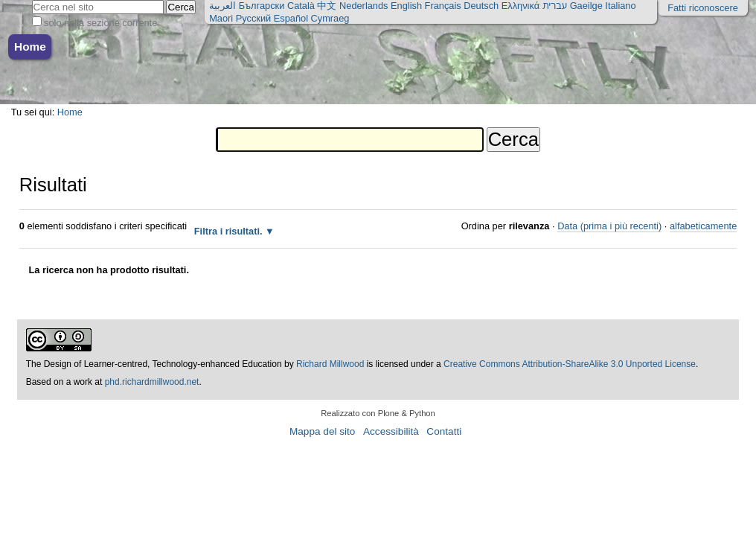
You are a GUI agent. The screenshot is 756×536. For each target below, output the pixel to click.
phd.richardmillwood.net (152, 382)
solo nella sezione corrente (100, 23)
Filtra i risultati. (228, 231)
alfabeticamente (703, 226)
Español (291, 18)
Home (30, 47)
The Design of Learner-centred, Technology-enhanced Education (155, 364)
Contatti (444, 431)
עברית (555, 6)
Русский (253, 18)
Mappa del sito (322, 431)
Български (262, 6)
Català (301, 6)
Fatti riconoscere (703, 8)
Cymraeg (330, 18)
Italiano (620, 6)
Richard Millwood (330, 364)
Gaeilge (586, 6)
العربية (222, 6)
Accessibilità (391, 431)
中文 (327, 6)
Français (443, 6)
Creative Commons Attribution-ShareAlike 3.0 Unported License (570, 364)
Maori (221, 18)
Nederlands (363, 6)
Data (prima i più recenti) (609, 226)
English (406, 6)
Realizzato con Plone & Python (378, 413)
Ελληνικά (520, 6)
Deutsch (481, 6)
